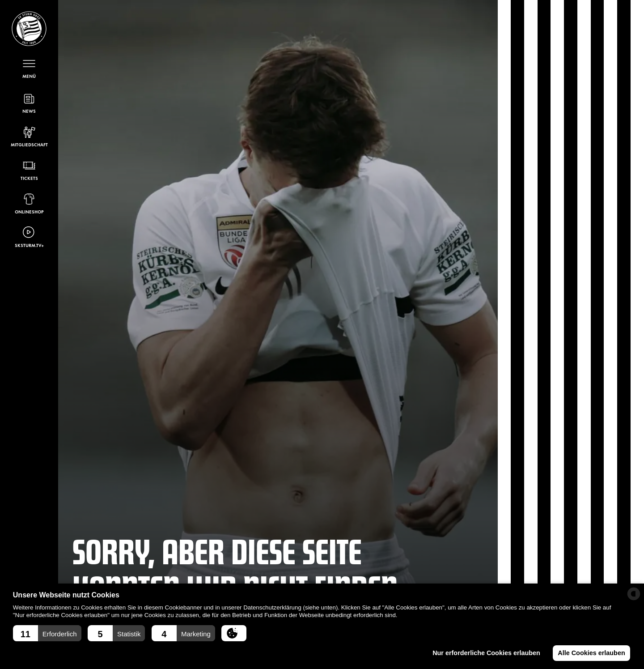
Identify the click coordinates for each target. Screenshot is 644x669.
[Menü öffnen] (29, 68)
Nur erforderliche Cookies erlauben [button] (486, 653)
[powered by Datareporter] (634, 594)
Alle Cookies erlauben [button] (591, 653)
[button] (47, 633)
